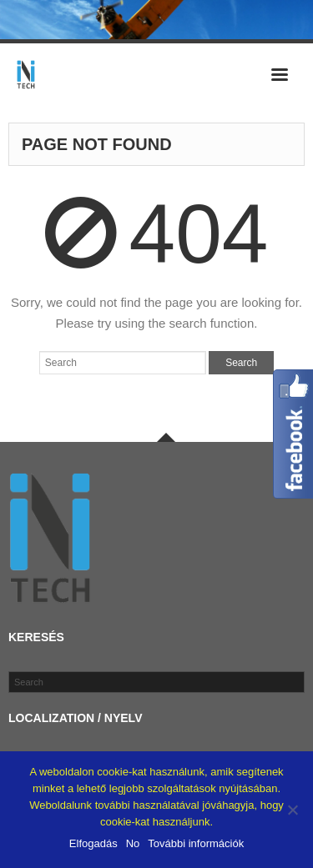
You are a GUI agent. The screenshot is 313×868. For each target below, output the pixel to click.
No (133, 843)
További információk (196, 843)
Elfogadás (93, 843)
